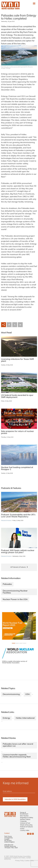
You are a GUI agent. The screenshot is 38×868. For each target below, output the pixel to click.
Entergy (6, 718)
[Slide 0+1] (14, 643)
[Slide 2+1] (21, 643)
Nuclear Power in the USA (15, 600)
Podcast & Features (26, 827)
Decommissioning (11, 694)
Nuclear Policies (25, 820)
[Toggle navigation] (34, 3)
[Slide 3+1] (25, 643)
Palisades (7, 584)
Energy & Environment (24, 813)
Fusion (22, 829)
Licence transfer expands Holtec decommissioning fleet (17, 756)
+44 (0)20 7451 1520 (11, 848)
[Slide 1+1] (17, 643)
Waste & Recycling (26, 825)
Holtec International (25, 718)
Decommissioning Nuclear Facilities (15, 592)
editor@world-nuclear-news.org (10, 846)
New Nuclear (24, 816)
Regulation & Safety (27, 818)
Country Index (25, 831)
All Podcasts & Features (18, 567)
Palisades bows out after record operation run (18, 745)
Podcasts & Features (6, 521)
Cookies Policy (29, 861)
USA (28, 694)
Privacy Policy (20, 861)
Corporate (23, 821)
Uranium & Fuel (25, 823)
